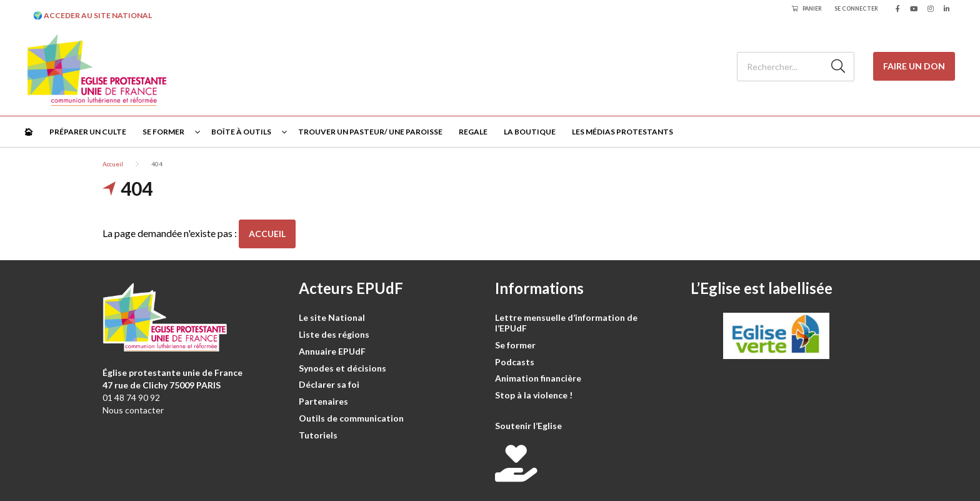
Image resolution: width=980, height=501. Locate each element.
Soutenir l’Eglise (528, 426)
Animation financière (538, 378)
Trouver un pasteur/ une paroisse (370, 132)
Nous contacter (133, 410)
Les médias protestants (622, 132)
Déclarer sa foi (329, 384)
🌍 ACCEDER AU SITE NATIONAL (92, 15)
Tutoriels (318, 435)
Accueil (113, 164)
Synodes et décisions (342, 368)
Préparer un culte (88, 132)
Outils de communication (351, 418)
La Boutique (530, 132)
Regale (473, 132)
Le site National (332, 317)
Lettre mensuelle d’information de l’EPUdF (566, 323)
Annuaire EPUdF (332, 351)
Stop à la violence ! (534, 395)
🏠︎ (28, 132)
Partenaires (323, 401)
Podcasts (515, 362)
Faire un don (914, 66)
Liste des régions (334, 334)
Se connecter (856, 8)
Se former (163, 132)
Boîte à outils (241, 132)
